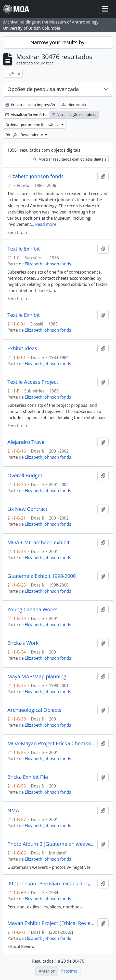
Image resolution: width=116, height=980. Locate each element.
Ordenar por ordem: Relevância (33, 125)
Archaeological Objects (34, 710)
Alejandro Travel (27, 442)
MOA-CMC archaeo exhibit (38, 543)
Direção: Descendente (25, 135)
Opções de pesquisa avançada (43, 89)
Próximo (69, 971)
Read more (46, 224)
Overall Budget (25, 476)
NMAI (14, 810)
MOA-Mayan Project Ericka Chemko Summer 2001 (51, 744)
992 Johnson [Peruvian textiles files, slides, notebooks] (51, 884)
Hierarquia (74, 105)
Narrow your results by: (58, 42)
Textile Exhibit (24, 249)
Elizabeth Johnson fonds (36, 176)
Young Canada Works (33, 610)
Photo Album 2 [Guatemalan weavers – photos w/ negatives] (51, 844)
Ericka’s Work (23, 643)
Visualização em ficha (26, 115)
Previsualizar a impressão (30, 105)
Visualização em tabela (74, 115)
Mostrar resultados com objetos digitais (70, 159)
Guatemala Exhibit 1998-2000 (42, 576)
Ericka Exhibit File (28, 777)
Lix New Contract (27, 509)
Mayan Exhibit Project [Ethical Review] (51, 923)
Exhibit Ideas (22, 348)
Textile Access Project (33, 382)
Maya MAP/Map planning (37, 677)
